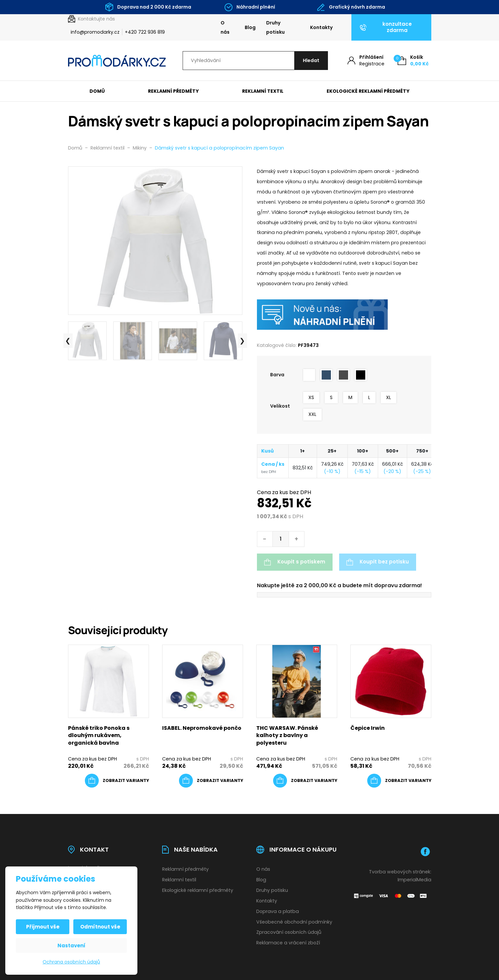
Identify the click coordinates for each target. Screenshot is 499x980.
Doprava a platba (278, 911)
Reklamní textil (263, 91)
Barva (277, 375)
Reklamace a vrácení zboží (288, 943)
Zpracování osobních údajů (289, 932)
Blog (250, 27)
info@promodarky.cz (95, 32)
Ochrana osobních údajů (71, 962)
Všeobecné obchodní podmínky (294, 922)
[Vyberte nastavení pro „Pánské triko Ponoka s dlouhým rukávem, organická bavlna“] (117, 781)
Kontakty (321, 27)
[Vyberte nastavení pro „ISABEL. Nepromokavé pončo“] (211, 781)
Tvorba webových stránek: (400, 872)
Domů (97, 91)
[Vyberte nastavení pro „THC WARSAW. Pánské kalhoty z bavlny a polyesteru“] (305, 781)
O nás (225, 27)
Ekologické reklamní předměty (368, 91)
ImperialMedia (414, 880)
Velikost (280, 406)
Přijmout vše (43, 927)
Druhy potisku (275, 27)
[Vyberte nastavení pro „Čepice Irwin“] (399, 781)
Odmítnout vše (100, 927)
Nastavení (71, 946)
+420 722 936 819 (145, 32)
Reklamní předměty (173, 91)
